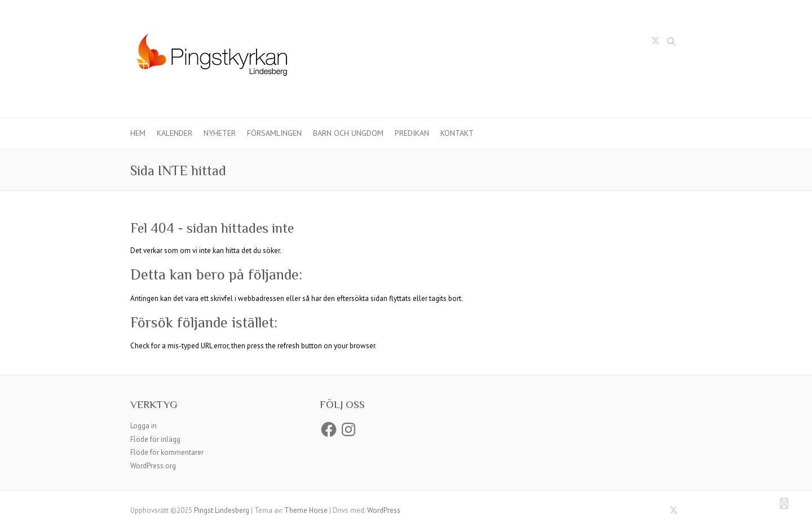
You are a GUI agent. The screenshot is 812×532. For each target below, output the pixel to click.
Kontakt (457, 133)
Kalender (175, 133)
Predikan (412, 133)
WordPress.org (153, 466)
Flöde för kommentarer (167, 452)
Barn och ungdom (348, 133)
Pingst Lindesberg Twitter (655, 43)
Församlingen (274, 133)
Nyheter (220, 133)
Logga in (144, 426)
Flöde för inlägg (155, 439)
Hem (138, 133)
